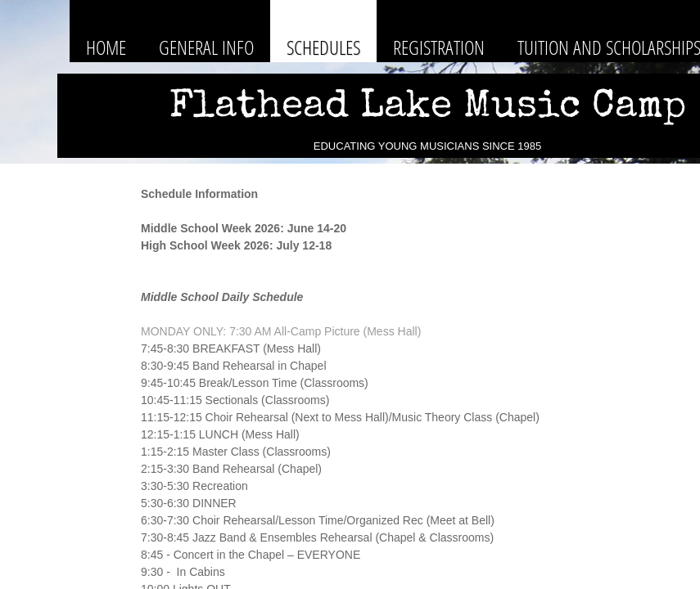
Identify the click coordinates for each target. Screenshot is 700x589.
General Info (206, 47)
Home (106, 47)
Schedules (323, 47)
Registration (439, 47)
